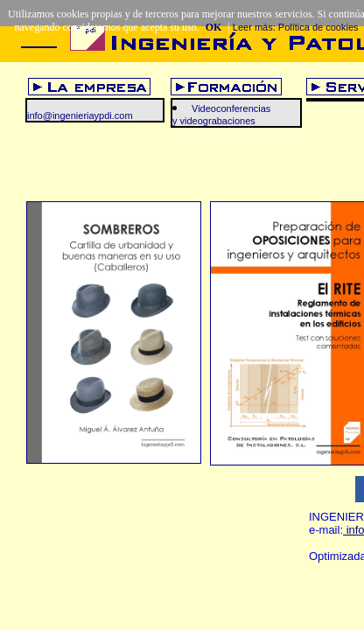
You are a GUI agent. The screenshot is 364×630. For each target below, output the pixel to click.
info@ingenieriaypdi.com (80, 115)
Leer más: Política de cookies (296, 27)
